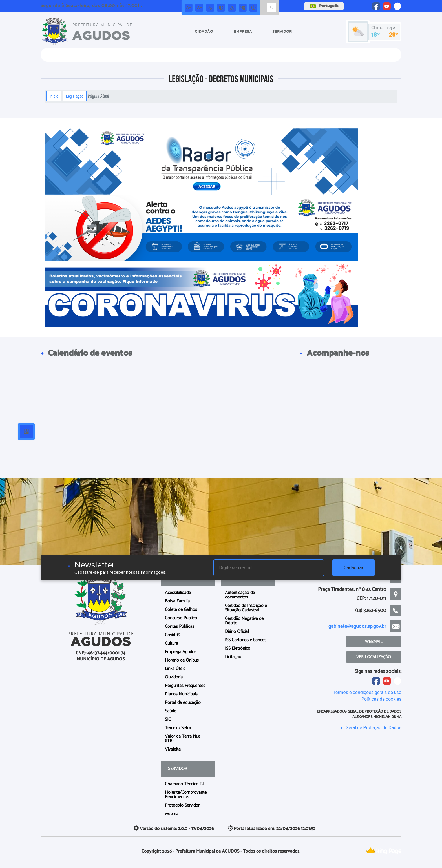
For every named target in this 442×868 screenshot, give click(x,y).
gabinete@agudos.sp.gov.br (357, 626)
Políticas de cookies (381, 699)
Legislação (75, 96)
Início (54, 96)
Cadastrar (353, 568)
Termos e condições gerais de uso (367, 692)
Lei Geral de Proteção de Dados (370, 728)
